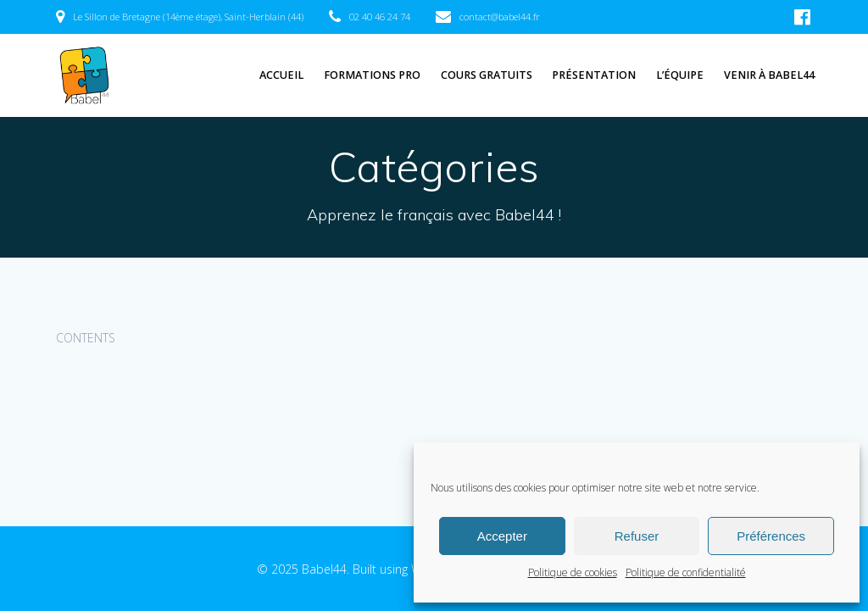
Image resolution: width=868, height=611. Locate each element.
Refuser (637, 536)
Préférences (771, 536)
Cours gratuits (487, 75)
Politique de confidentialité (686, 572)
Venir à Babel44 (769, 75)
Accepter (502, 536)
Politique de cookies (573, 572)
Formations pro (372, 75)
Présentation (594, 75)
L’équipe (680, 75)
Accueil (281, 75)
